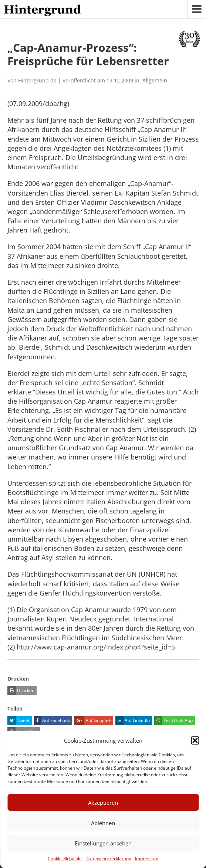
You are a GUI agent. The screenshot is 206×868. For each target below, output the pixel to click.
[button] (195, 740)
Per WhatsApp (173, 720)
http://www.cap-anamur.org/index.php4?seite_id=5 (96, 647)
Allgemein (155, 80)
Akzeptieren (103, 803)
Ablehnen (103, 823)
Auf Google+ (93, 720)
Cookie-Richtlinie (65, 859)
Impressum (147, 859)
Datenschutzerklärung (108, 859)
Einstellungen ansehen (103, 843)
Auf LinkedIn (133, 720)
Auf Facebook (52, 720)
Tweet (18, 720)
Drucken (21, 691)
